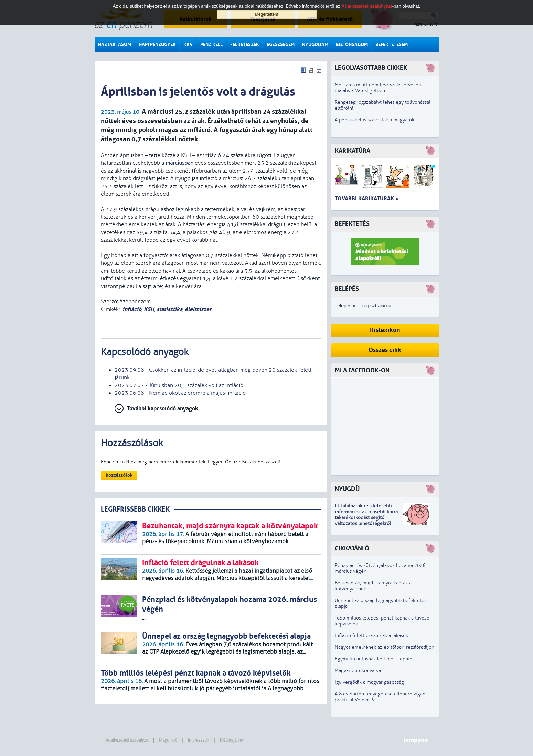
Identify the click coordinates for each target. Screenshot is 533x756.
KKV (188, 45)
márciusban (179, 163)
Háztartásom (115, 45)
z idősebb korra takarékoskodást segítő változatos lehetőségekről (366, 518)
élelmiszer (198, 309)
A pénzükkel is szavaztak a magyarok (375, 120)
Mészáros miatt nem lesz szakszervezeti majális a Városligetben (378, 88)
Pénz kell (211, 45)
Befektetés (352, 224)
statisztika (169, 309)
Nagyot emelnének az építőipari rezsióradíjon (385, 647)
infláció (132, 309)
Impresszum (199, 740)
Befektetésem (392, 45)
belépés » (345, 306)
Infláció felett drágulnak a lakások (371, 636)
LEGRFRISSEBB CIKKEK (135, 509)
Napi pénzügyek (157, 45)
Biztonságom (352, 45)
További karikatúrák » (367, 199)
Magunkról (169, 740)
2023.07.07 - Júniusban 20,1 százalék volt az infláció (179, 385)
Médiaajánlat (232, 740)
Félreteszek (245, 45)
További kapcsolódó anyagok (163, 409)
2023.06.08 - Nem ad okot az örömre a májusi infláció (180, 393)
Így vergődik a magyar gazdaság (369, 682)
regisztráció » (377, 306)
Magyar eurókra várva (358, 671)
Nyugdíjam (315, 45)
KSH (149, 309)
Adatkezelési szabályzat (128, 740)
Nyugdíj (347, 489)
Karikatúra (353, 151)
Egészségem (281, 45)
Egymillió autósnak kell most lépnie (374, 659)
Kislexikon (385, 330)
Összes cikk (385, 350)
